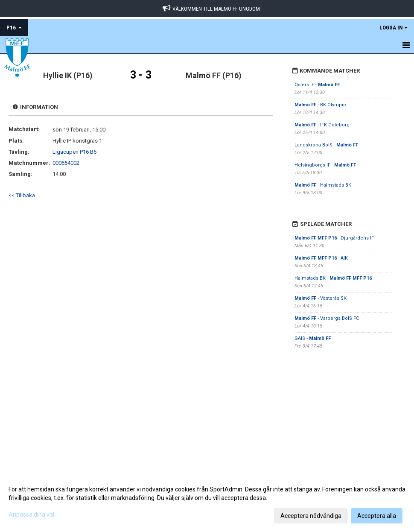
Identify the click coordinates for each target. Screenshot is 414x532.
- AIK (321, 258)
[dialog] (207, 502)
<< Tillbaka (22, 195)
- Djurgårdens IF (334, 238)
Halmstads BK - (333, 278)
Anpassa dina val (31, 514)
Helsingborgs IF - (325, 165)
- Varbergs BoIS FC (327, 318)
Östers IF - (317, 85)
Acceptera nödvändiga (311, 516)
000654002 (66, 163)
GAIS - (313, 338)
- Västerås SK (321, 298)
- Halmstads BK (323, 185)
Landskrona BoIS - (326, 145)
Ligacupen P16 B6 (74, 152)
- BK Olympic (320, 105)
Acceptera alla (377, 516)
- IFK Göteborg (322, 125)
